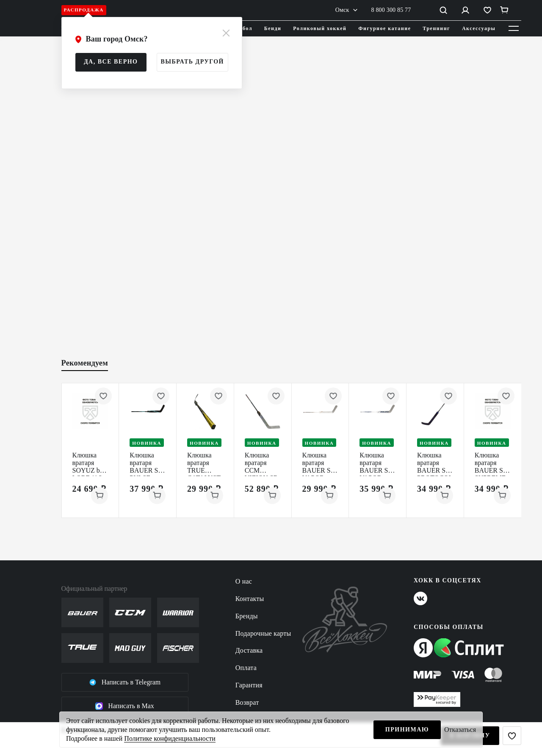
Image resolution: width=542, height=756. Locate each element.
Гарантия (249, 685)
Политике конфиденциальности (170, 738)
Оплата (246, 668)
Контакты (250, 599)
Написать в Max (125, 706)
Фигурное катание (384, 28)
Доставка (249, 650)
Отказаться (460, 730)
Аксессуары (479, 28)
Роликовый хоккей (320, 28)
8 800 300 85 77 (391, 10)
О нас (244, 581)
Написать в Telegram (125, 682)
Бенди (273, 28)
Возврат (247, 702)
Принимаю (407, 730)
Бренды (247, 616)
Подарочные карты (263, 633)
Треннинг (436, 28)
